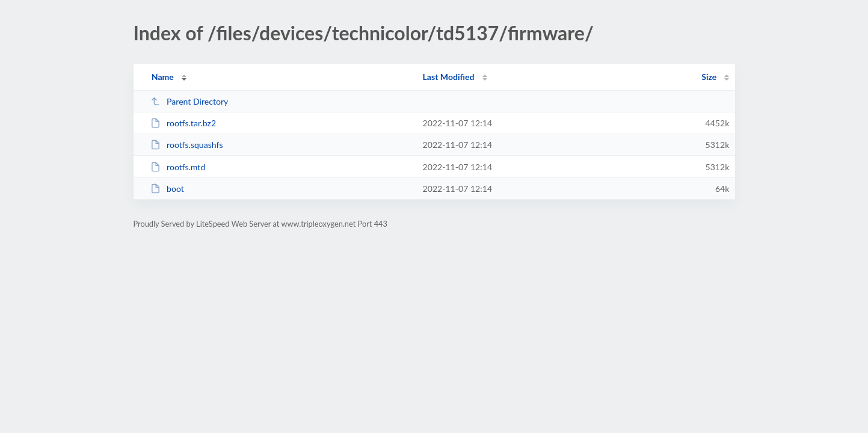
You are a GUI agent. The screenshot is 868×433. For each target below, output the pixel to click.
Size (709, 77)
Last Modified (449, 77)
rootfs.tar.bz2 (183, 123)
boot (167, 189)
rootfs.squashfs (187, 145)
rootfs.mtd (178, 167)
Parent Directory (189, 101)
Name (163, 77)
